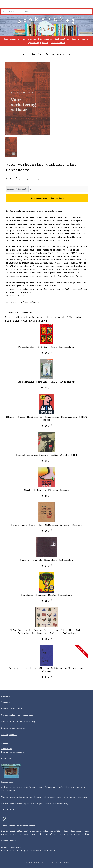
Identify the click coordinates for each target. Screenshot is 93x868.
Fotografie (46, 39)
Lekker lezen (58, 43)
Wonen (85, 39)
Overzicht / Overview (20, 313)
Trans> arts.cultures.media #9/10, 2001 (47, 455)
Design (75, 39)
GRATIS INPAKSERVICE (12, 709)
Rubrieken (7, 749)
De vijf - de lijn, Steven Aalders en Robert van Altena (46, 670)
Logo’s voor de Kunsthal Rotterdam (46, 560)
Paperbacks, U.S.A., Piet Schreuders (46, 347)
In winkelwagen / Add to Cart (47, 198)
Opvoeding (34, 43)
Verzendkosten (9, 841)
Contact (5, 702)
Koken (45, 43)
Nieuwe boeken (29, 39)
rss (68, 863)
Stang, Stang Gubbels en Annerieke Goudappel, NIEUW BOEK (47, 419)
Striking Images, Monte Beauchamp (47, 595)
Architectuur (62, 39)
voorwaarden (18, 728)
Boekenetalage (11, 39)
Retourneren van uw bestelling (18, 722)
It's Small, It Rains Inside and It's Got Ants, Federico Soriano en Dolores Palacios (47, 632)
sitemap (59, 863)
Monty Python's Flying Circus (47, 490)
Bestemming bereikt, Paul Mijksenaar (46, 382)
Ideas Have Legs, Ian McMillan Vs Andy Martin (47, 525)
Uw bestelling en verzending (17, 715)
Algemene (7, 728)
